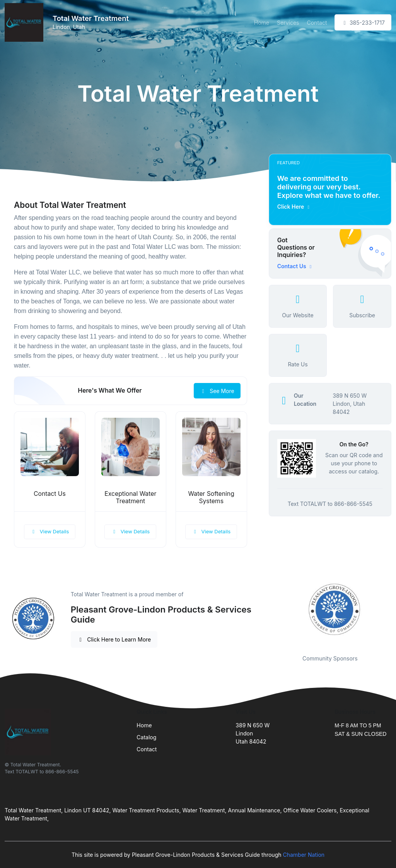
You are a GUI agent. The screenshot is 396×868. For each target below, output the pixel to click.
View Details (50, 531)
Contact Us (50, 494)
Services (288, 23)
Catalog (146, 737)
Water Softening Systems (211, 497)
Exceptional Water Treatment (130, 497)
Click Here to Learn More (114, 639)
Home (262, 23)
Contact (317, 23)
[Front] (26, 22)
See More (217, 391)
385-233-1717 (363, 23)
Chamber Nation (304, 855)
